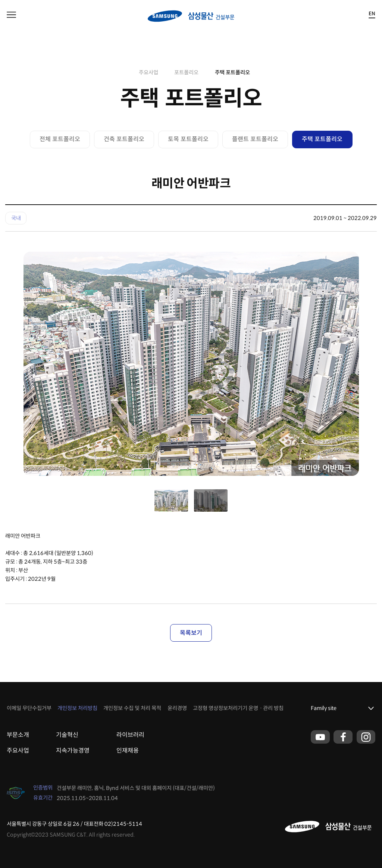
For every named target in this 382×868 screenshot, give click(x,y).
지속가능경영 (73, 751)
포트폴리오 (186, 72)
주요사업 (148, 72)
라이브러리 (130, 735)
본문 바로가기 (0, 0)
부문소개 (18, 735)
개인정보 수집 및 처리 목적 (132, 708)
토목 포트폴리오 (188, 139)
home (128, 72)
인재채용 (128, 751)
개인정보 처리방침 (77, 708)
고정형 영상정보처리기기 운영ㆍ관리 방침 (238, 708)
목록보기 (191, 633)
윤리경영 (177, 708)
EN (372, 14)
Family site (324, 708)
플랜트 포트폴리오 (255, 139)
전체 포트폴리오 (60, 139)
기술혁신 (67, 735)
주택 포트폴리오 (232, 72)
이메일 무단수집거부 (29, 708)
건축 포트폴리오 (124, 139)
